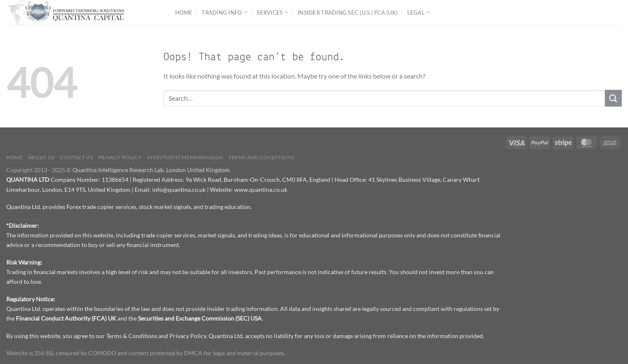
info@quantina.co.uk (179, 190)
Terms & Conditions (132, 336)
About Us (41, 157)
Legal (419, 12)
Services (273, 12)
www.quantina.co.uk (261, 190)
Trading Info (225, 12)
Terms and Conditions (261, 157)
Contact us (76, 157)
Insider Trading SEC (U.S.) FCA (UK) (348, 13)
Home (184, 13)
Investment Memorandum (185, 157)
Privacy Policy (120, 157)
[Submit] (613, 98)
